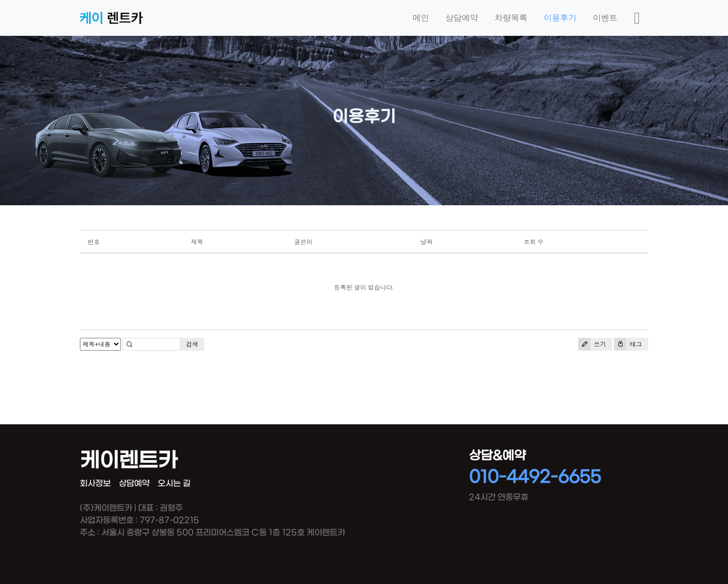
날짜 (426, 242)
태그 (628, 344)
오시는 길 (174, 483)
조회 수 (534, 242)
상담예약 (462, 18)
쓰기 (592, 344)
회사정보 (95, 483)
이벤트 (605, 18)
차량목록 (511, 18)
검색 (192, 344)
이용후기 (560, 18)
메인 (421, 18)
